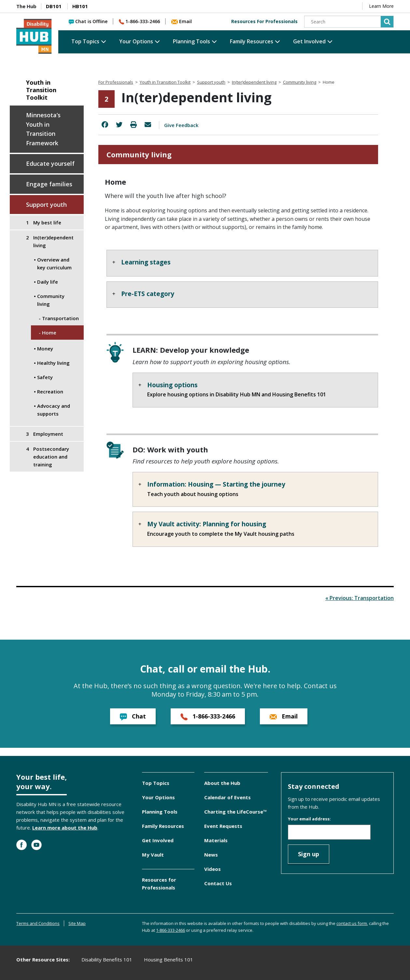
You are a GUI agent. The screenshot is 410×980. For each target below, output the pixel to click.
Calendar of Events (227, 797)
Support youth (46, 205)
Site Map (77, 923)
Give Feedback (181, 125)
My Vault (153, 855)
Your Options (136, 41)
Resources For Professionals (264, 21)
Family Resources (252, 41)
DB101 (54, 6)
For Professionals (116, 82)
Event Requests (223, 826)
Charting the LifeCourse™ (236, 812)
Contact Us (218, 883)
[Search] (349, 22)
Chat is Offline (88, 21)
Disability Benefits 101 (107, 959)
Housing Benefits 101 (169, 959)
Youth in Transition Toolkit (41, 90)
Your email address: (309, 819)
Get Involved (309, 41)
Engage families (49, 184)
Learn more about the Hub (65, 828)
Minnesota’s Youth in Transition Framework (43, 129)
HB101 (80, 6)
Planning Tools (191, 41)
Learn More (381, 6)
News (211, 855)
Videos (212, 869)
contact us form (352, 923)
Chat (133, 716)
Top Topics (85, 41)
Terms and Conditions (38, 923)
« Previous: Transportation (360, 598)
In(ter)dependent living (254, 82)
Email (182, 21)
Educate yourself (50, 163)
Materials (216, 840)
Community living (300, 82)
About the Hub (222, 783)
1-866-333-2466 (139, 21)
